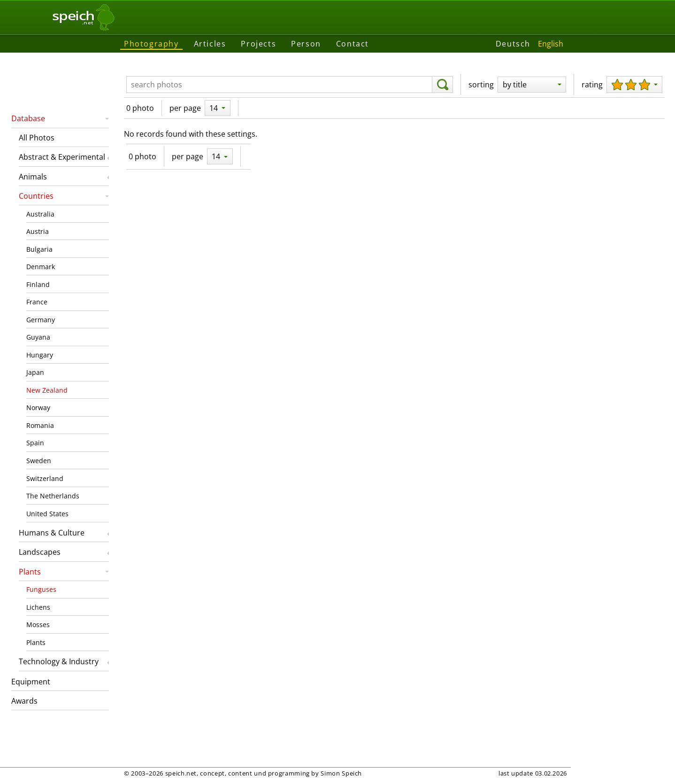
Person (306, 44)
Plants (30, 572)
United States (47, 514)
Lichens (38, 607)
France (37, 302)
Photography (151, 44)
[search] (442, 85)
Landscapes (40, 552)
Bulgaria (39, 249)
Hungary (40, 355)
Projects (258, 44)
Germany (41, 320)
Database (28, 118)
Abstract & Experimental (62, 157)
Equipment (31, 682)
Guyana (38, 337)
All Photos (37, 138)
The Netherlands (53, 496)
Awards (24, 701)
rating (592, 85)
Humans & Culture (52, 533)
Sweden (39, 461)
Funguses (41, 589)
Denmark (41, 267)
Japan (35, 372)
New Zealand (47, 390)
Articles (210, 44)
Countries (36, 196)
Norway (38, 408)
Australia (40, 214)
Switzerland (45, 478)
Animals (33, 177)
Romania (40, 425)
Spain (35, 443)
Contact (353, 44)
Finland (38, 284)
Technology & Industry (59, 661)
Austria (38, 231)
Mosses (38, 625)
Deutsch (513, 44)
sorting (481, 85)
